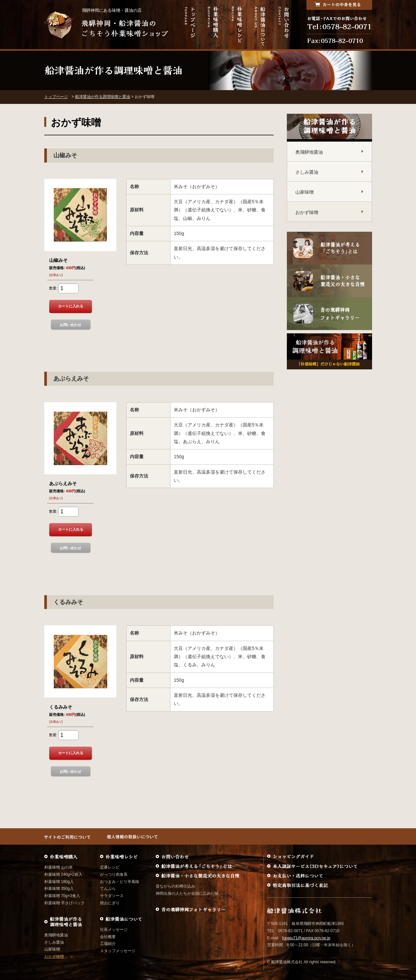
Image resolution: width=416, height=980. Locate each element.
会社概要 (108, 937)
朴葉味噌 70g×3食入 (62, 896)
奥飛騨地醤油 (309, 152)
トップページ (56, 97)
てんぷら (108, 889)
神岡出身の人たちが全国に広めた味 (187, 893)
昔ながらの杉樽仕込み (175, 886)
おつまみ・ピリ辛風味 (120, 882)
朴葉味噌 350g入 (59, 889)
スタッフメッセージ (118, 951)
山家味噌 (305, 192)
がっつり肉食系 (114, 874)
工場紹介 (108, 944)
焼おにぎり (110, 903)
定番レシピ (110, 867)
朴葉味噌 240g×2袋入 (63, 874)
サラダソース (112, 896)
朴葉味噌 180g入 (59, 882)
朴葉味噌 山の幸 (59, 867)
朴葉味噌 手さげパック (64, 903)
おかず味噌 (307, 212)
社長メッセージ (114, 930)
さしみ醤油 (307, 172)
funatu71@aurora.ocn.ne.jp (306, 938)
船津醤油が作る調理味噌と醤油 (103, 97)
